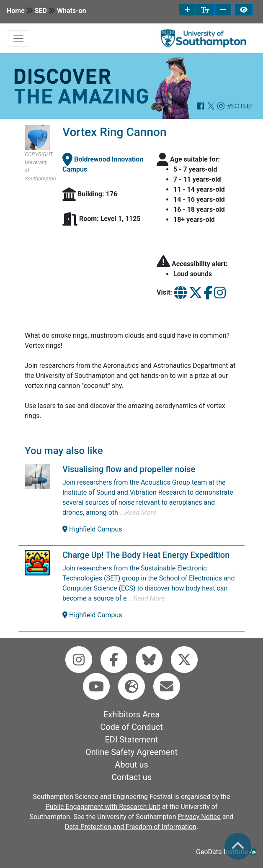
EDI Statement (131, 740)
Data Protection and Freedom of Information (131, 827)
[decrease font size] (223, 10)
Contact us (131, 777)
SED (41, 11)
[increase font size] (187, 10)
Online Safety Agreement (131, 752)
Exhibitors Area (131, 714)
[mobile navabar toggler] (18, 39)
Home (16, 11)
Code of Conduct (131, 727)
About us (131, 765)
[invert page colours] (244, 10)
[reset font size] (205, 10)
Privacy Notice (199, 817)
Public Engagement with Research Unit (103, 807)
